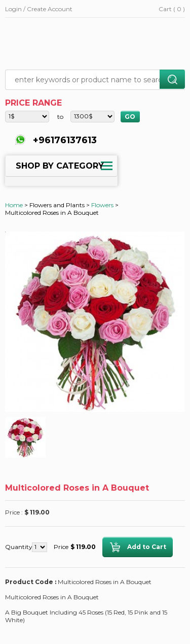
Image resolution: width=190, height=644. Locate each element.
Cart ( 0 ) (172, 9)
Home (14, 205)
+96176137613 (64, 140)
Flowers (102, 205)
